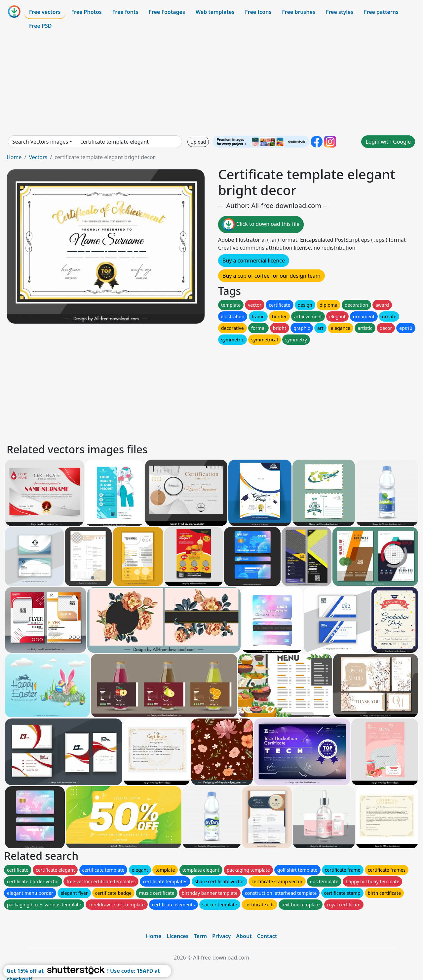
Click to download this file (261, 225)
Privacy (221, 936)
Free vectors (45, 12)
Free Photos (86, 12)
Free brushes (299, 12)
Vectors (38, 157)
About (244, 936)
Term (200, 936)
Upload (198, 142)
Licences (177, 936)
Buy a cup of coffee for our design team (271, 276)
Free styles (340, 12)
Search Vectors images (40, 142)
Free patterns (381, 12)
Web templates (215, 12)
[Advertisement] (211, 84)
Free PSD (40, 26)
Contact (267, 936)
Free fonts (125, 12)
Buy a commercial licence (254, 261)
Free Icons (258, 12)
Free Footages (167, 12)
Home (14, 157)
